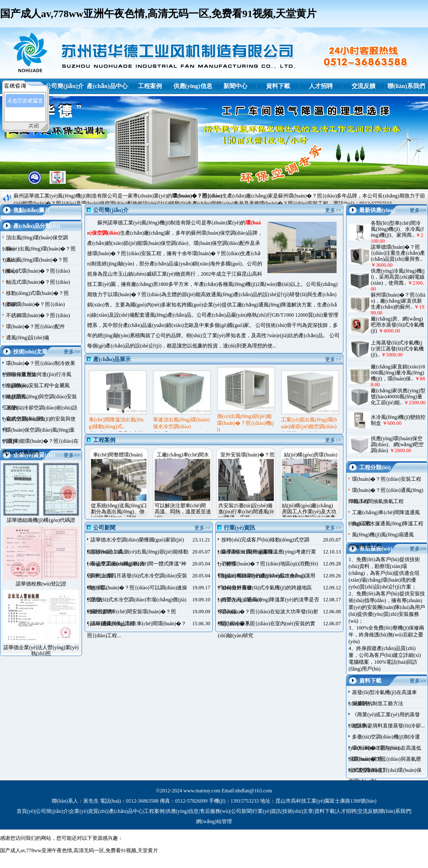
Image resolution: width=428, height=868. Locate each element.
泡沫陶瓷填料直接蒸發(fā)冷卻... (388, 726)
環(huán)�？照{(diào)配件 (35, 327)
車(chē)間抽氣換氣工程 (378, 501)
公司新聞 (241, 811)
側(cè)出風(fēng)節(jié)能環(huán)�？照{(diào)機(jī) (245, 423)
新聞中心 (235, 86)
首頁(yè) (26, 811)
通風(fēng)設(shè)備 (28, 338)
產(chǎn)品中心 (107, 86)
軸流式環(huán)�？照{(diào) (38, 282)
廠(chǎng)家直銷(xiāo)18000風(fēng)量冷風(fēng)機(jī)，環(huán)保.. (398, 373)
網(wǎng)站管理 (214, 821)
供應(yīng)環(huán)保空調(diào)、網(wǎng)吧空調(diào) (397, 444)
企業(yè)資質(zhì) (88, 811)
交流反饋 (364, 86)
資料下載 (278, 86)
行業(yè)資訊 (267, 811)
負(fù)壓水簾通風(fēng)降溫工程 (388, 524)
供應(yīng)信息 (193, 86)
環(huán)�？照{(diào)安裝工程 (387, 479)
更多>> (72, 352)
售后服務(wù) (215, 811)
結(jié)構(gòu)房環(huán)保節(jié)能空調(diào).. (311, 458)
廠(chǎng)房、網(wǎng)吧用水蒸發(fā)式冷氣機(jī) (397, 325)
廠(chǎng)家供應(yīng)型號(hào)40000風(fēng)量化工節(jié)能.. (398, 397)
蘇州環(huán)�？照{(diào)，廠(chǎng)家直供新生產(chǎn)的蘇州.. (398, 301)
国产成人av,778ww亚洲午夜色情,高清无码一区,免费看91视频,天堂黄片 (158, 14)
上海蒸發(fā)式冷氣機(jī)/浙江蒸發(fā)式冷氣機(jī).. (397, 349)
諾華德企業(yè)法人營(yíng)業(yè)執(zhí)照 (41, 650)
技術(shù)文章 (298, 811)
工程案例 (150, 86)
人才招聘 (321, 86)
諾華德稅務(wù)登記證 (41, 584)
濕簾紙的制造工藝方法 (378, 703)
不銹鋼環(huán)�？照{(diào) (38, 315)
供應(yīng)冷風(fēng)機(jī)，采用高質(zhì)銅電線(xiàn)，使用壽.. (398, 277)
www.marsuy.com (202, 791)
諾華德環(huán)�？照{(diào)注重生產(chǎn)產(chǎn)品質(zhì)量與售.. (398, 253)
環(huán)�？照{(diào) (197, 196)
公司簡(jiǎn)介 (64, 86)
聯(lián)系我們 (406, 86)
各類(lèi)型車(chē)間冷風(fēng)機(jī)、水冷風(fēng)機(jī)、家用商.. (397, 229)
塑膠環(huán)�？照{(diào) (35, 304)
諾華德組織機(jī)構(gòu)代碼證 (41, 520)
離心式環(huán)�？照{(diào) (38, 271)
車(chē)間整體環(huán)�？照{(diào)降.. (118, 458)
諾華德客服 (26, 114)
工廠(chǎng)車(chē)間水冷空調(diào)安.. (183, 458)
